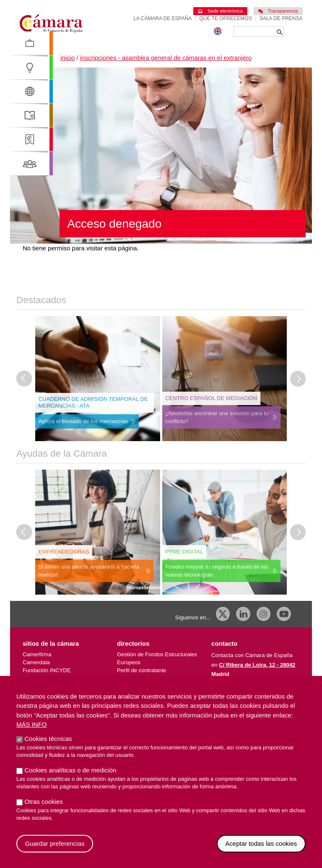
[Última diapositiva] (24, 379)
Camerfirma (37, 654)
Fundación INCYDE (47, 670)
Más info (32, 733)
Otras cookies (44, 810)
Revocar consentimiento (306, 844)
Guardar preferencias (55, 852)
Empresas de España (143, 678)
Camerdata (36, 662)
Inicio (68, 58)
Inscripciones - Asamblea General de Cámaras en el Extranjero (166, 58)
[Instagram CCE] (264, 614)
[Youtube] (284, 614)
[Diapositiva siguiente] (298, 379)
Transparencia (278, 11)
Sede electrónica (220, 11)
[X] (223, 614)
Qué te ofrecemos (226, 18)
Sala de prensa (281, 18)
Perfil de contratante (142, 670)
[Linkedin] (243, 614)
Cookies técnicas (48, 747)
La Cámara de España (162, 18)
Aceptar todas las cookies (261, 852)
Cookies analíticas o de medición (70, 779)
